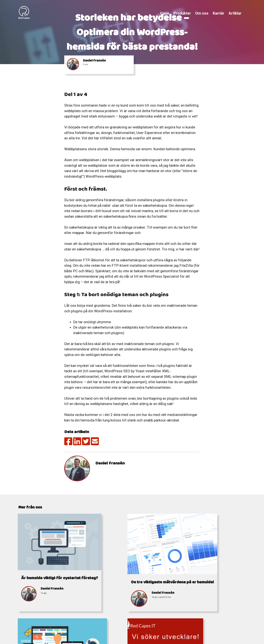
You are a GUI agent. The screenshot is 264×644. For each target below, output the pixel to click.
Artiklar (235, 13)
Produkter (182, 13)
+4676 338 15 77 (131, 623)
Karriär (218, 13)
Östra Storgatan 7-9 (185, 627)
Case (165, 13)
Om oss (202, 13)
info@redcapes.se (120, 627)
